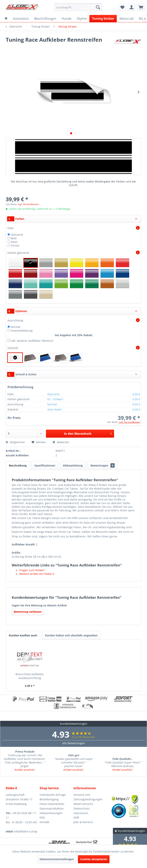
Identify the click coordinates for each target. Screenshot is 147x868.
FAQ (42, 817)
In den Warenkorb (88, 433)
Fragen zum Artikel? (30, 570)
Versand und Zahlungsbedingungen (88, 797)
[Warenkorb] (141, 7)
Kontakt (45, 822)
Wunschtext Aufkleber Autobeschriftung (30, 676)
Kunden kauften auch (23, 635)
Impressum (81, 813)
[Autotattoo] (21, 19)
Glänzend (17, 235)
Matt (14, 238)
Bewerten (61, 442)
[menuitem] (78, 7)
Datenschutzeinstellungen (57, 859)
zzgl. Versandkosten (28, 204)
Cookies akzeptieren (94, 859)
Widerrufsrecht (83, 804)
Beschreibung (18, 465)
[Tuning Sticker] (103, 19)
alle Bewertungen (73, 743)
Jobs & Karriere (83, 822)
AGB (76, 817)
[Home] (6, 19)
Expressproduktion (52, 808)
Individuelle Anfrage (53, 795)
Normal (16, 327)
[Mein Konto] (131, 7)
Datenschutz (82, 808)
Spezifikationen (45, 465)
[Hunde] (67, 19)
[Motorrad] (126, 19)
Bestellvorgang (49, 799)
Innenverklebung (22, 331)
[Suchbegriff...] (78, 7)
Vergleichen (15, 442)
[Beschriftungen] (45, 19)
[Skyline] (82, 19)
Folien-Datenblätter (52, 804)
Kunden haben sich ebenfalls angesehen (71, 635)
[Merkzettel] (122, 7)
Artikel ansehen (25, 770)
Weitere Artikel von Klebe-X (35, 574)
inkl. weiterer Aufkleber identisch (32, 341)
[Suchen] (98, 7)
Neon (14, 242)
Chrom (15, 245)
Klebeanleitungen (51, 813)
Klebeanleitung (73, 465)
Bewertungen (103, 465)
